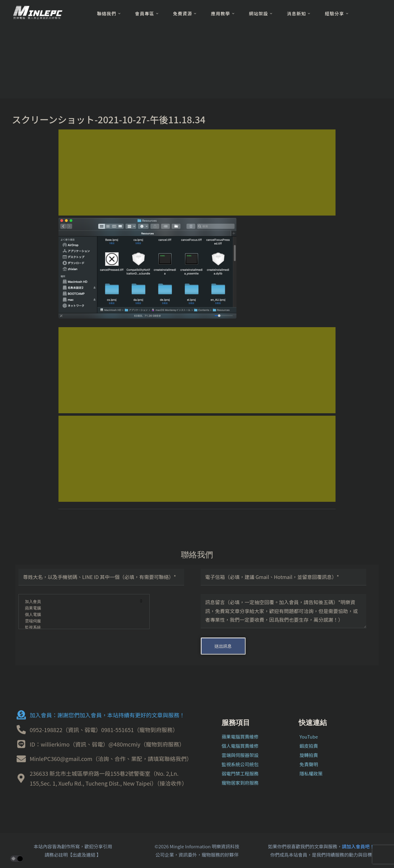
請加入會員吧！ (358, 846)
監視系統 (80, 628)
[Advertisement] (197, 172)
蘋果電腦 (80, 608)
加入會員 (80, 602)
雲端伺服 (80, 621)
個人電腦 (80, 615)
